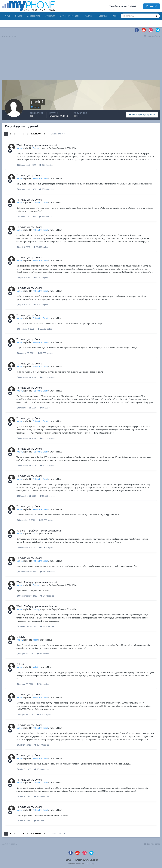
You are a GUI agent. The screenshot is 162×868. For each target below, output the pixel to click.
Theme (68, 860)
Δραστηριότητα (34, 16)
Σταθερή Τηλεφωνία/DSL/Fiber (63, 148)
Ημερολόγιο (103, 16)
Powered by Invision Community (81, 864)
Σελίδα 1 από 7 (58, 134)
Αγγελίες (88, 16)
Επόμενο (36, 134)
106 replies (43, 654)
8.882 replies (46, 165)
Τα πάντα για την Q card (29, 176)
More (115, 16)
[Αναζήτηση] (137, 16)
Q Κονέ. (21, 637)
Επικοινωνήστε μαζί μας (87, 860)
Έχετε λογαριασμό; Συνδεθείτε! (125, 6)
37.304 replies (46, 547)
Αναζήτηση (50, 16)
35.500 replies (47, 189)
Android (48, 534)
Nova (60, 178)
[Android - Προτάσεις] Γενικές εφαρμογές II (39, 531)
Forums (19, 16)
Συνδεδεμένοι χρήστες (70, 16)
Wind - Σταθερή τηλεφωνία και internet (37, 145)
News (7, 16)
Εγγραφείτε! (152, 6)
